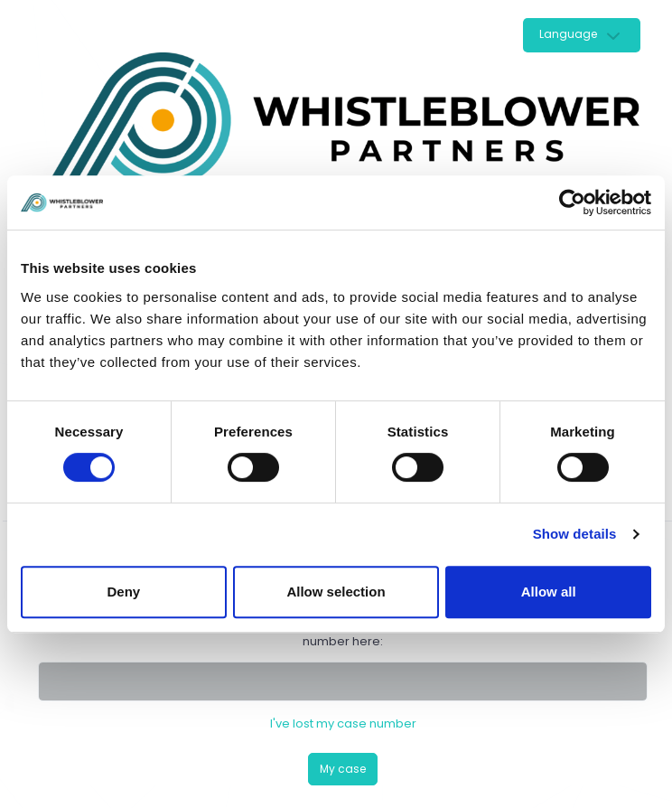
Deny (123, 592)
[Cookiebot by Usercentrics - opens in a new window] (572, 202)
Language (568, 34)
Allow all (549, 592)
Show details (575, 534)
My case (343, 769)
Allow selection (336, 592)
